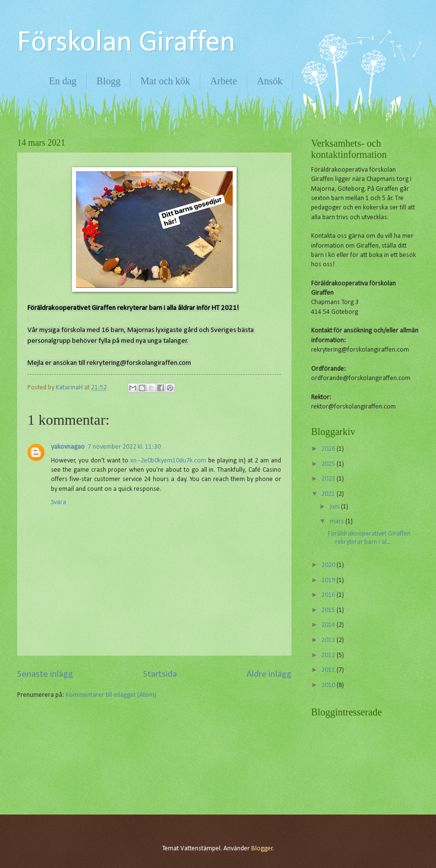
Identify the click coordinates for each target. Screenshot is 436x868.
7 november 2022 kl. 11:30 (124, 447)
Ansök (270, 81)
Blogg (109, 81)
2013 (329, 640)
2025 (329, 464)
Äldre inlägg (269, 675)
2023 (329, 479)
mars (338, 522)
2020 (329, 565)
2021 (329, 494)
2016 (329, 595)
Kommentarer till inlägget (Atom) (111, 695)
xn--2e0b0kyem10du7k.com (168, 461)
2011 (329, 670)
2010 (329, 685)
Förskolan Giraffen (126, 43)
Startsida (160, 675)
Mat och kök (165, 81)
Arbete (223, 81)
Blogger (262, 849)
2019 (329, 580)
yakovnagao (68, 447)
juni (335, 507)
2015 (329, 610)
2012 (329, 655)
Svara (59, 502)
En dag (63, 81)
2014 (329, 625)
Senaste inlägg (45, 675)
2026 (329, 449)
